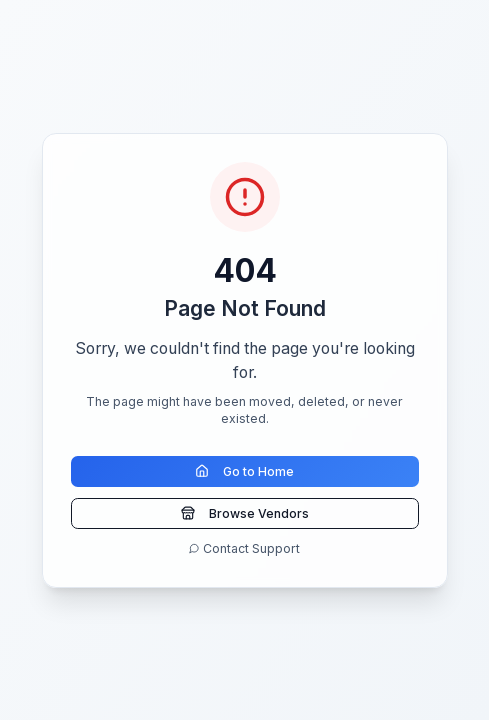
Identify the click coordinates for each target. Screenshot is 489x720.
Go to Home (244, 471)
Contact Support (244, 548)
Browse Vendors (245, 513)
